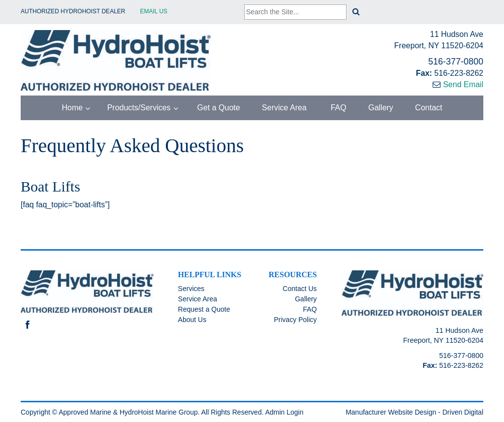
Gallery (381, 108)
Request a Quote (204, 309)
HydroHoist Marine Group (159, 412)
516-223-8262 (459, 73)
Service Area (284, 108)
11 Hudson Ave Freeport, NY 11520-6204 (439, 40)
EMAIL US (154, 11)
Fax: (425, 73)
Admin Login (284, 412)
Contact (428, 108)
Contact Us (299, 289)
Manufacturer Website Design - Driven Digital (414, 412)
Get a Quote (218, 108)
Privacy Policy (295, 320)
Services (191, 289)
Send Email (463, 84)
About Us (192, 320)
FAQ (337, 108)
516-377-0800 (456, 62)
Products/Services (139, 108)
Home (73, 108)
